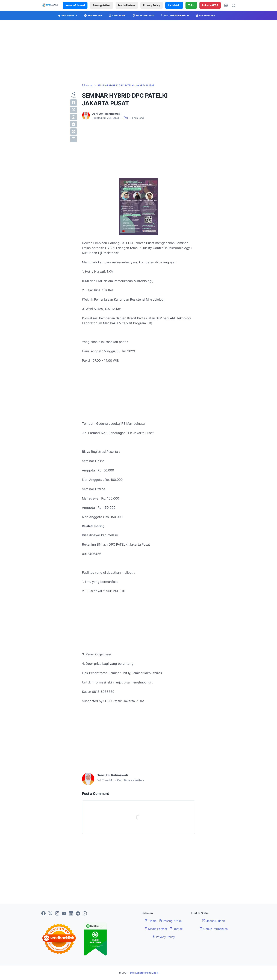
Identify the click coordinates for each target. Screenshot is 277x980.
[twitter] (73, 110)
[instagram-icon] (57, 914)
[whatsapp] (73, 117)
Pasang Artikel (101, 5)
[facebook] (73, 103)
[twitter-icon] (50, 914)
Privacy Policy (152, 5)
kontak (176, 929)
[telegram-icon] (78, 914)
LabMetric (174, 5)
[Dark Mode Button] (226, 5)
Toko (191, 5)
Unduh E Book (213, 921)
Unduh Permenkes (214, 929)
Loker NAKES (210, 5)
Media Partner (127, 5)
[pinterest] (73, 132)
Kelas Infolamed (75, 5)
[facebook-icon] (43, 914)
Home (151, 921)
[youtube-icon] (64, 914)
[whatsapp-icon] (85, 914)
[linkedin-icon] (71, 914)
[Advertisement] (138, 52)
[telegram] (73, 124)
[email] (73, 139)
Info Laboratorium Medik (144, 973)
